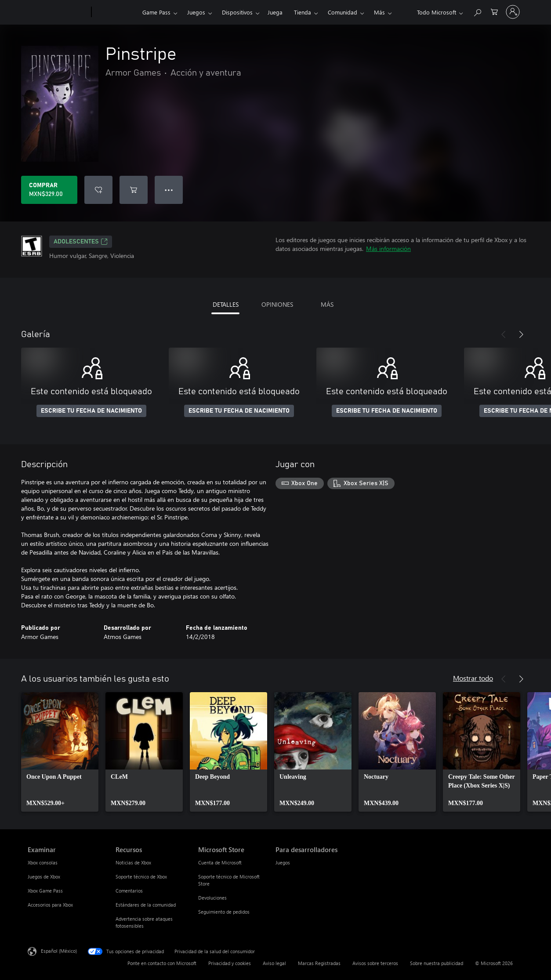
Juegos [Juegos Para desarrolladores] (283, 862)
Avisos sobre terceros (375, 963)
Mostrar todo (473, 678)
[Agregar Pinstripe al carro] (134, 190)
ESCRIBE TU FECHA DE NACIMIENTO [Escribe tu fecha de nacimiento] (91, 411)
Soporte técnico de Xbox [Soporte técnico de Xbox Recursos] (141, 877)
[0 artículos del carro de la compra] (494, 11)
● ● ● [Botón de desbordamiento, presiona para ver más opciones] (169, 190)
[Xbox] (116, 12)
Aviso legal (274, 963)
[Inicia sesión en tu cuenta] (513, 12)
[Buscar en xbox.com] (477, 11)
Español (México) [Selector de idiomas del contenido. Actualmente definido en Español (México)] (59, 951)
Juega (275, 12)
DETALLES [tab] (226, 304)
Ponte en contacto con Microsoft (162, 963)
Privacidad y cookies (230, 963)
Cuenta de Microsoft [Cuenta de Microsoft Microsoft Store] (220, 862)
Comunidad (343, 12)
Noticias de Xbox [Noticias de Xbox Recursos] (133, 862)
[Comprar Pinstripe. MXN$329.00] (49, 190)
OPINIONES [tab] (277, 304)
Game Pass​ (156, 12)
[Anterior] (504, 334)
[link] (60, 752)
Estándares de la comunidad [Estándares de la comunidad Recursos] (146, 905)
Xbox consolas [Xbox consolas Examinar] (43, 862)
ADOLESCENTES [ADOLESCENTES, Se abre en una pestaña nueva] (81, 242)
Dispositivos (237, 12)
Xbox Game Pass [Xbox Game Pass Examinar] (45, 891)
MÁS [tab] (327, 304)
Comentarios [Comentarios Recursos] (129, 891)
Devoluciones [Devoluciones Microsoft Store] (212, 898)
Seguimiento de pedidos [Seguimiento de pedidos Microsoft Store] (224, 912)
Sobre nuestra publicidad (437, 963)
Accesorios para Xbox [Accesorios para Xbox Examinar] (50, 905)
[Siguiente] (521, 334)
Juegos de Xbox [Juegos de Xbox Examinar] (44, 877)
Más (379, 12)
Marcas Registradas (319, 963)
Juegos (196, 12)
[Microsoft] (58, 12)
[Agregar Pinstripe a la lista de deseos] (98, 190)
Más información (388, 249)
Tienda (303, 12)
